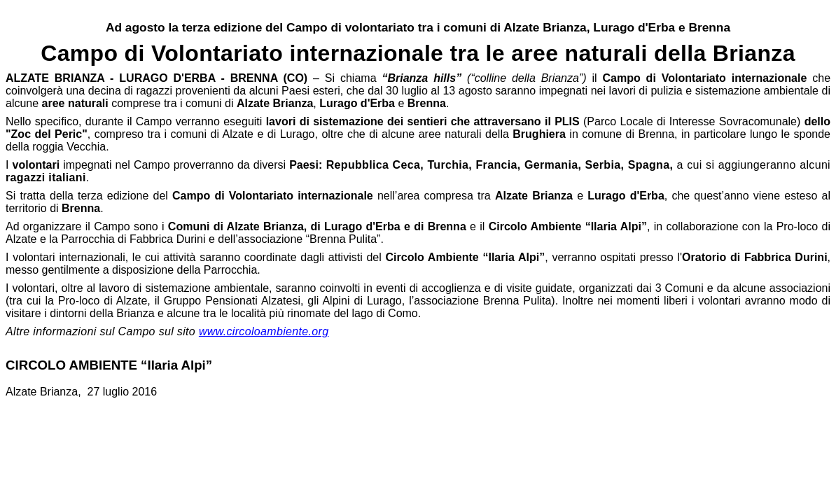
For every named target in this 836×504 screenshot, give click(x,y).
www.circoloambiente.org (264, 331)
